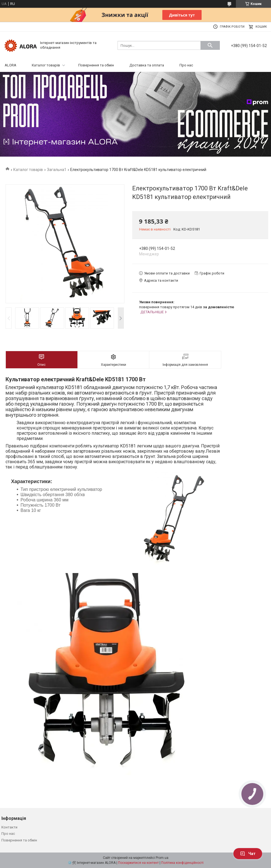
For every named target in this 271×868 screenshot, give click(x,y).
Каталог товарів (46, 65)
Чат (248, 854)
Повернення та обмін (96, 65)
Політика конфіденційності (182, 863)
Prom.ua (162, 858)
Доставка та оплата (147, 65)
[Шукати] (210, 45)
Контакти (9, 827)
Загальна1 (57, 170)
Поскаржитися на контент (138, 863)
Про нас (186, 65)
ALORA (11, 65)
